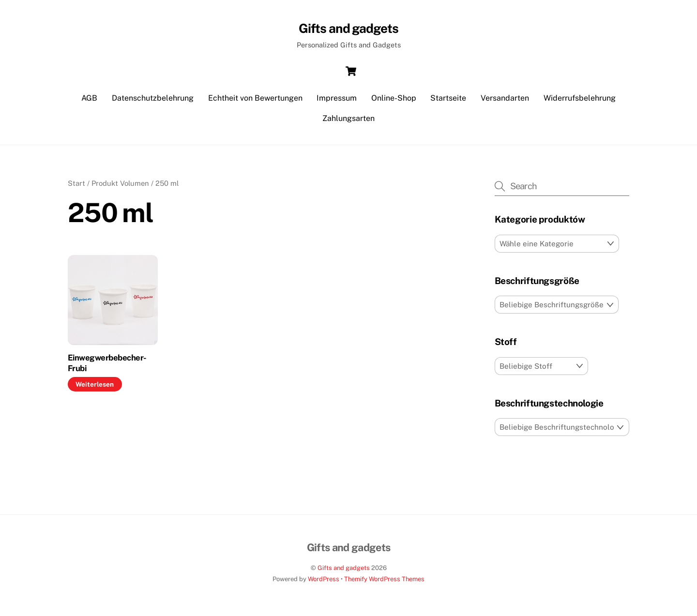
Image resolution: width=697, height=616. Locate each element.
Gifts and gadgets (344, 571)
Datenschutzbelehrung (153, 101)
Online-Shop (394, 101)
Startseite (448, 101)
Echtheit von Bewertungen (255, 101)
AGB (89, 101)
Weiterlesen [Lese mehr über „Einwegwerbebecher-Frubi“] (95, 387)
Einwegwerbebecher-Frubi (107, 366)
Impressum (337, 101)
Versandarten (505, 101)
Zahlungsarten (348, 122)
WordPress (324, 582)
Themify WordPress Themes (384, 582)
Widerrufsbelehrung (580, 101)
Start (76, 187)
